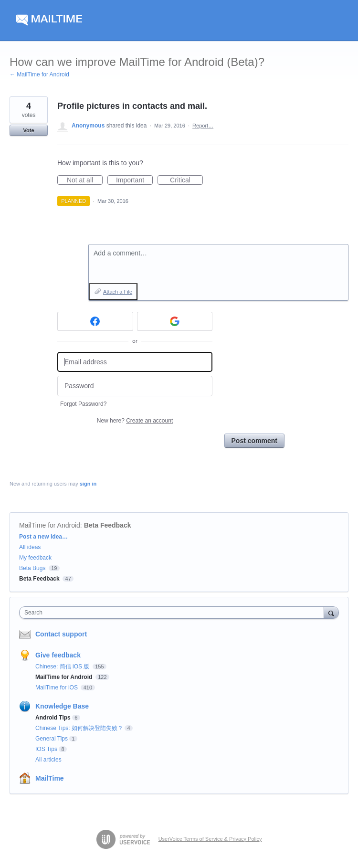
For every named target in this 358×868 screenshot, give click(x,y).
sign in (88, 484)
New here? (135, 421)
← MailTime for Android (39, 74)
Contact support (61, 634)
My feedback (35, 558)
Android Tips (53, 718)
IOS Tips (46, 749)
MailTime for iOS (57, 688)
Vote (28, 130)
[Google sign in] (175, 321)
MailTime (50, 778)
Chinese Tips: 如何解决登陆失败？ (79, 728)
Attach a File (118, 292)
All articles (48, 760)
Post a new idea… (43, 537)
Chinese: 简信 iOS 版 (63, 667)
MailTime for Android (50, 525)
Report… (203, 126)
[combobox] (174, 613)
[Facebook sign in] (95, 321)
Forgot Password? (83, 404)
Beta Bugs (32, 568)
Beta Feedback (108, 525)
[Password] (135, 386)
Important (134, 180)
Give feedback (58, 655)
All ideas (30, 547)
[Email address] (135, 362)
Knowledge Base (62, 706)
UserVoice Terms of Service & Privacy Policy (210, 839)
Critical (186, 180)
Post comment (254, 441)
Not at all (85, 180)
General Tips (52, 739)
